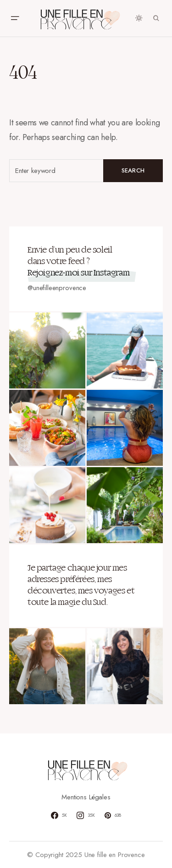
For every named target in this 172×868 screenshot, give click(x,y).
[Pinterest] (113, 815)
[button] (15, 18)
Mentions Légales (86, 797)
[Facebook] (59, 815)
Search (133, 170)
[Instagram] (86, 815)
